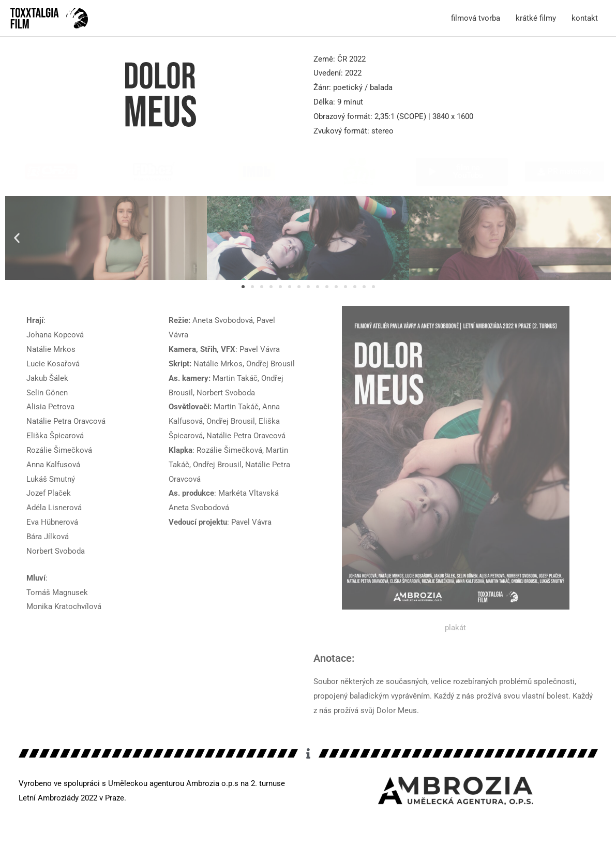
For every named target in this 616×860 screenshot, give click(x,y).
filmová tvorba (476, 18)
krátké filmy (536, 18)
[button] (17, 238)
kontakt (585, 18)
